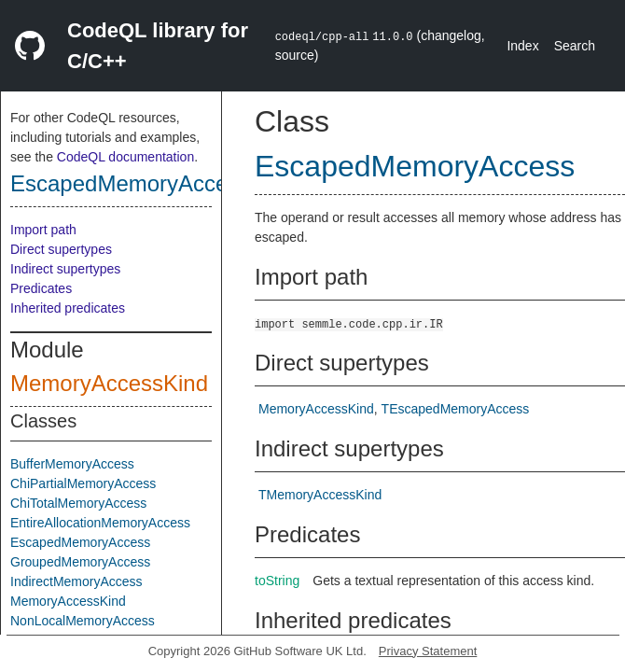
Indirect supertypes (65, 269)
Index (522, 46)
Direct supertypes (61, 249)
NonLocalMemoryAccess (83, 621)
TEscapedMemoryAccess (456, 409)
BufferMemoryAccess (72, 464)
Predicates (41, 288)
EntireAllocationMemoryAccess (100, 523)
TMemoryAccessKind (320, 495)
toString (277, 581)
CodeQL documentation (125, 157)
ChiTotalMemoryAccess (78, 503)
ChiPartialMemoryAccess (83, 483)
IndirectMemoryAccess (76, 581)
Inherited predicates (68, 308)
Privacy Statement (428, 651)
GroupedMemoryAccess (80, 562)
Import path (43, 230)
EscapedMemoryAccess (130, 183)
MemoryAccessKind (109, 383)
